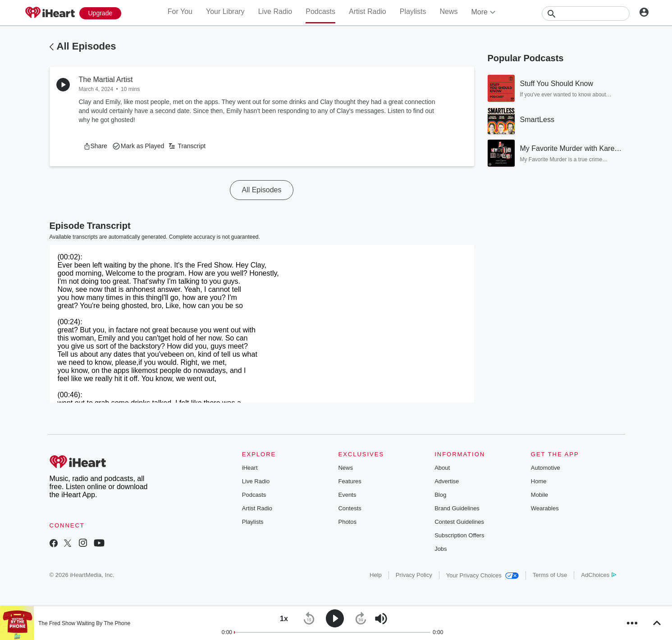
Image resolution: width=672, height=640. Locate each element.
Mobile (539, 495)
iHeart (250, 468)
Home (539, 481)
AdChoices (598, 575)
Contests (350, 508)
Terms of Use (550, 575)
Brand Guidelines (457, 508)
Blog (440, 495)
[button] (95, 146)
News (448, 11)
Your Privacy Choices (482, 575)
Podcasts (320, 11)
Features (350, 481)
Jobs (441, 549)
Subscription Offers (459, 535)
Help (376, 575)
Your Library (225, 11)
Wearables (545, 508)
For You (180, 11)
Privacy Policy (414, 575)
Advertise (447, 481)
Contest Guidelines (459, 522)
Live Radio (275, 11)
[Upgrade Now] (101, 13)
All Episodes (87, 46)
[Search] (586, 14)
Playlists (413, 11)
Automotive (546, 468)
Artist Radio (368, 11)
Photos (347, 522)
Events (347, 495)
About (442, 468)
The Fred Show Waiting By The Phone (84, 623)
